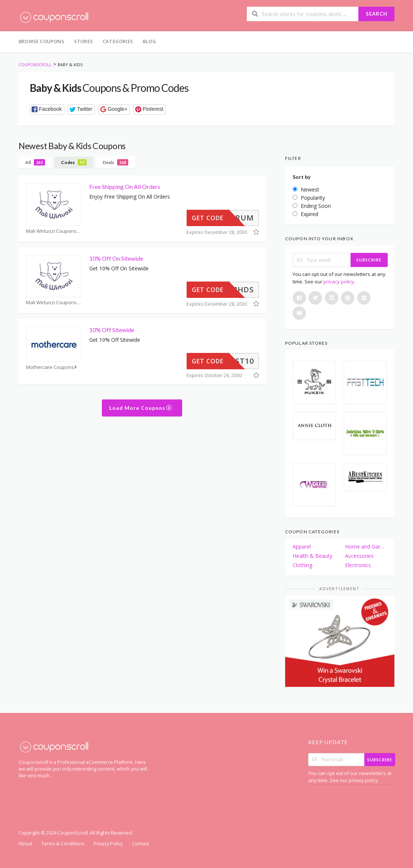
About (25, 844)
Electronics (358, 565)
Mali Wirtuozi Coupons (54, 231)
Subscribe (369, 260)
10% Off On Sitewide (116, 258)
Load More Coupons (141, 408)
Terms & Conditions (63, 844)
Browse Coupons (41, 41)
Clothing (302, 565)
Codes (74, 162)
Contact (140, 844)
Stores (83, 41)
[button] (47, 110)
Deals (115, 162)
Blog (149, 41)
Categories (118, 41)
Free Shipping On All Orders (125, 187)
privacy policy (339, 282)
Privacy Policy (108, 844)
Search (377, 14)
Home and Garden (366, 546)
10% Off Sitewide (112, 330)
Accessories (359, 556)
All (35, 162)
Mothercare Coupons (52, 367)
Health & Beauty (312, 556)
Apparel (302, 546)
